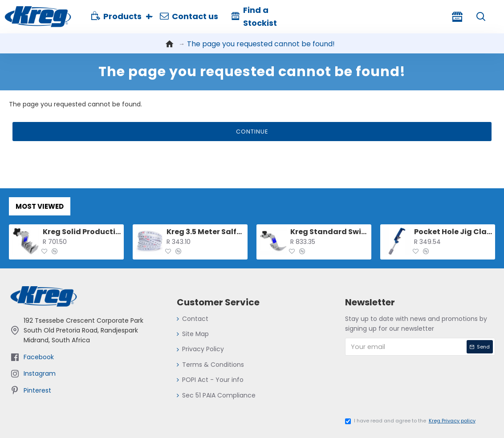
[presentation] (414, 389)
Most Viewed (40, 206)
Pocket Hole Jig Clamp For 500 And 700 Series (453, 232)
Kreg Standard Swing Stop (329, 232)
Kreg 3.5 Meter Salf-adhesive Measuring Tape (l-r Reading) (205, 232)
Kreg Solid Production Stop (82, 232)
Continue (252, 132)
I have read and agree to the (411, 421)
